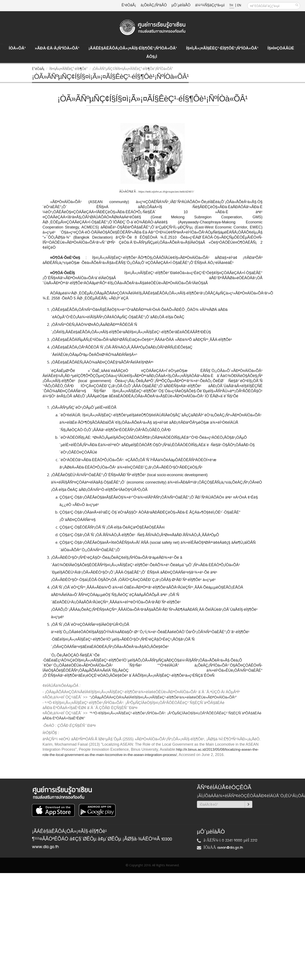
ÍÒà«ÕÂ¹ (17, 48)
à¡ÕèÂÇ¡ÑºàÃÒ (154, 5)
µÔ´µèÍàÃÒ (181, 5)
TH (232, 5)
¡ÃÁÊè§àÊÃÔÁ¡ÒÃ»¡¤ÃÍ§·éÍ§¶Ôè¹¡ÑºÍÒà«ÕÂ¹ (133, 48)
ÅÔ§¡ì (152, 57)
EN (239, 5)
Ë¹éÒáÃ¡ (129, 5)
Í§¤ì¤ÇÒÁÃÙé (281, 48)
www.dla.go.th (45, 847)
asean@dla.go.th (230, 848)
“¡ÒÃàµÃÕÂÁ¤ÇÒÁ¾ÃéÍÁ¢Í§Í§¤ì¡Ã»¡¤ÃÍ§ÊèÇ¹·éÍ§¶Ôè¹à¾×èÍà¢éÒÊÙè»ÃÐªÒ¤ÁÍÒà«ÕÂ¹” (163, 697)
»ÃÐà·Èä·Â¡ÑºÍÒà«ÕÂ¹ (57, 48)
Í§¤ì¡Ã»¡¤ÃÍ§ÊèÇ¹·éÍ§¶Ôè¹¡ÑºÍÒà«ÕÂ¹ (222, 48)
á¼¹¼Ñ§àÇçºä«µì (210, 5)
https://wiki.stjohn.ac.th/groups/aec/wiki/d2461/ (166, 192)
